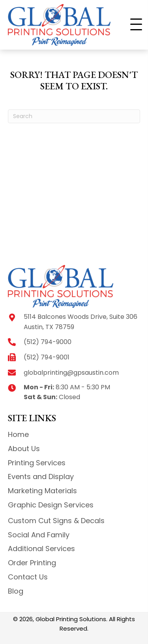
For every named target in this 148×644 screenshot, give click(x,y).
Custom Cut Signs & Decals (56, 521)
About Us (24, 449)
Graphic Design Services (51, 505)
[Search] (74, 116)
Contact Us (28, 577)
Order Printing (32, 563)
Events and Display (41, 477)
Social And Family (39, 535)
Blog (16, 591)
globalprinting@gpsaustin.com (71, 373)
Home (18, 434)
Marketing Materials (42, 491)
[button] (136, 25)
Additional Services (41, 549)
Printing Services (37, 463)
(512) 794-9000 (48, 342)
